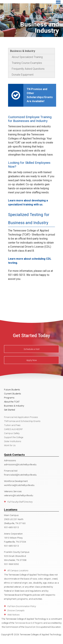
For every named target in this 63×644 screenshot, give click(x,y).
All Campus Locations (18, 570)
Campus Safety (12, 433)
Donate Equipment (23, 75)
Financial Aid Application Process (21, 417)
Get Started (9, 410)
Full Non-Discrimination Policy (22, 606)
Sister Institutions (13, 441)
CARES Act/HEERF (13, 429)
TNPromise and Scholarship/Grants (22, 421)
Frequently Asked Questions (28, 69)
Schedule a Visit (32, 349)
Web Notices (14, 615)
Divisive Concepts (16, 610)
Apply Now (32, 360)
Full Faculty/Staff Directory (20, 502)
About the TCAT (12, 402)
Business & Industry (23, 51)
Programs (9, 398)
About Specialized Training (27, 57)
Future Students (12, 390)
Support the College (14, 437)
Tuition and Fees (12, 425)
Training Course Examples (27, 63)
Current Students (13, 394)
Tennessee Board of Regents (29, 623)
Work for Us (10, 445)
